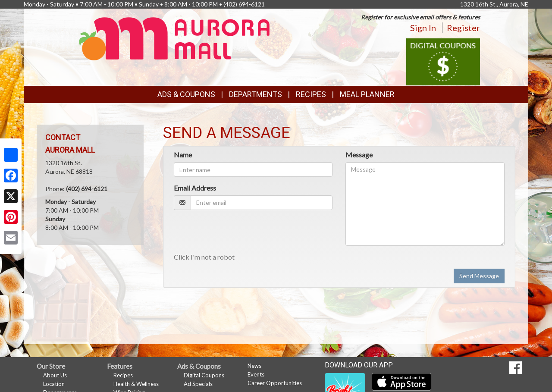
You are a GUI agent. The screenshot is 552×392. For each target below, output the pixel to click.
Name (183, 155)
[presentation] (239, 233)
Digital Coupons (204, 375)
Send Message (479, 276)
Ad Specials (198, 384)
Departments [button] (256, 94)
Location (54, 384)
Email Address (195, 188)
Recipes (311, 94)
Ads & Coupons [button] (186, 94)
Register (463, 28)
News (254, 366)
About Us (55, 375)
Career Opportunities (275, 383)
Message (359, 155)
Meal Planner (367, 94)
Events (256, 374)
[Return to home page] (174, 38)
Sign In (423, 28)
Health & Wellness (136, 384)
